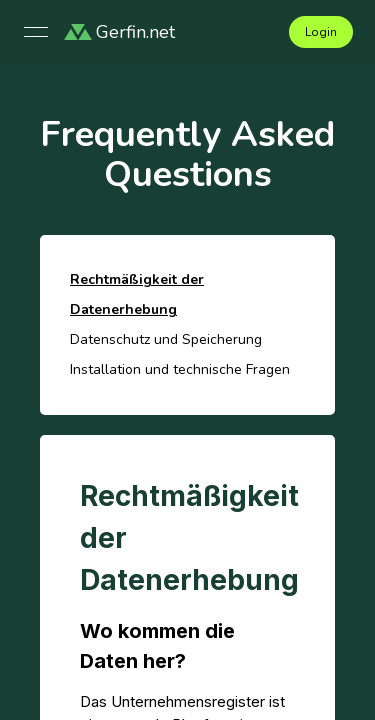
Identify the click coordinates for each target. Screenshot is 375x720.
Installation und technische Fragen (180, 369)
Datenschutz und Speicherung (166, 339)
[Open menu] (36, 32)
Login (321, 32)
